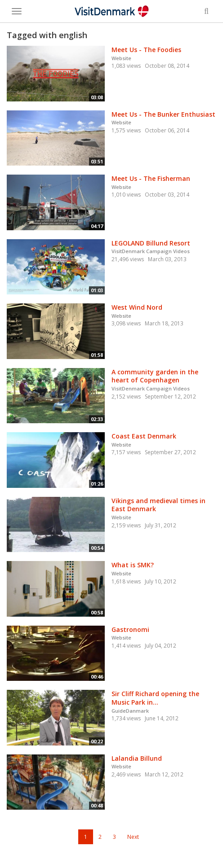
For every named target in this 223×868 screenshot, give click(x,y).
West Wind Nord (137, 307)
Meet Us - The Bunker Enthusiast (163, 114)
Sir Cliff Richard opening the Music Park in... (155, 698)
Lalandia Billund (137, 758)
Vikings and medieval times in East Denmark (158, 505)
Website (121, 58)
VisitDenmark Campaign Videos (151, 251)
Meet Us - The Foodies (146, 50)
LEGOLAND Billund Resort (151, 243)
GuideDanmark (130, 711)
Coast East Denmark (144, 436)
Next (133, 837)
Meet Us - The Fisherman (151, 178)
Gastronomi (130, 629)
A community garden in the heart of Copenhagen (155, 376)
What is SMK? (133, 565)
